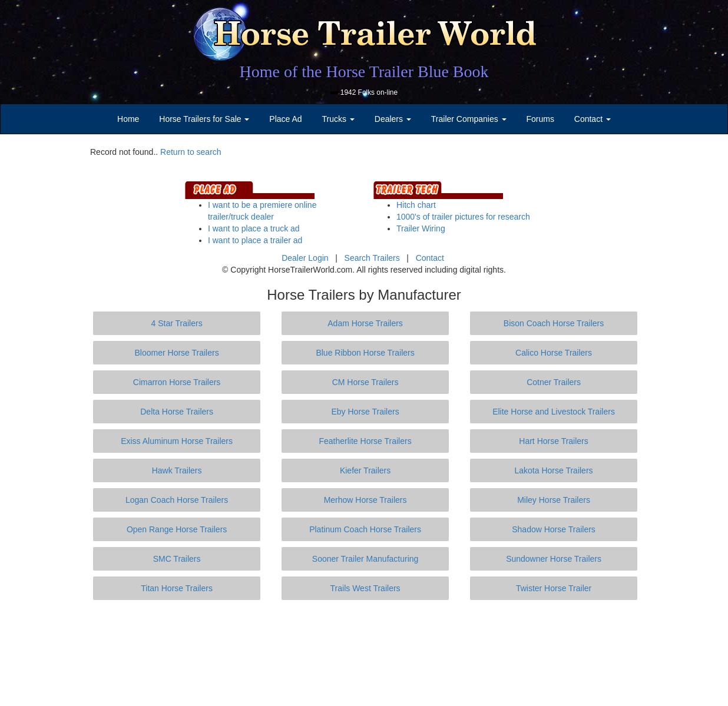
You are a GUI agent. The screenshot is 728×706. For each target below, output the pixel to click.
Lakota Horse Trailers (554, 470)
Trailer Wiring (421, 228)
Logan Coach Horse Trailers (177, 500)
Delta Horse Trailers (177, 412)
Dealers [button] (393, 119)
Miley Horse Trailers (554, 500)
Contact (430, 258)
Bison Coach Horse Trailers (554, 323)
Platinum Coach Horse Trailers (365, 529)
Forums (540, 119)
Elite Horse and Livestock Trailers (554, 412)
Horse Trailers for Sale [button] (204, 119)
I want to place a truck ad (254, 228)
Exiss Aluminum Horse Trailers (177, 441)
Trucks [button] (338, 119)
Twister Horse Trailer (554, 588)
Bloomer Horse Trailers (177, 353)
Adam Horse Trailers (365, 323)
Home (128, 119)
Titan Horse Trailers (177, 588)
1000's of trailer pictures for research (463, 217)
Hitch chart (416, 205)
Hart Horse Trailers (553, 441)
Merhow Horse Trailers (365, 500)
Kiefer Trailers (365, 470)
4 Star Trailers (177, 323)
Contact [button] (593, 119)
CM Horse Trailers (365, 382)
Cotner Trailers (554, 382)
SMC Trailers (177, 559)
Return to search (191, 152)
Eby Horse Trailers (365, 412)
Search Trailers (372, 258)
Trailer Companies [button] (469, 119)
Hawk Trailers (177, 470)
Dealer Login (305, 258)
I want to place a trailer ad (255, 240)
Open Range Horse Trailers (177, 529)
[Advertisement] (364, 653)
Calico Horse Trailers (554, 353)
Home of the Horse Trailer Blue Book (364, 72)
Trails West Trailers (365, 588)
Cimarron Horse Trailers (177, 382)
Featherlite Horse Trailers (365, 441)
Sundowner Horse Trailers (554, 559)
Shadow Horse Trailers (554, 529)
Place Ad (285, 119)
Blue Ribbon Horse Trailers (365, 353)
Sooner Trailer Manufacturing (365, 559)
